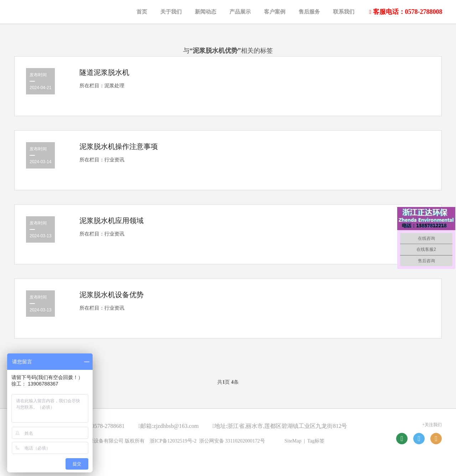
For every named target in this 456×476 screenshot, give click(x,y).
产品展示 (240, 12)
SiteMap (293, 441)
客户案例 (275, 12)
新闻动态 (206, 12)
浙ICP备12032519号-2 (173, 441)
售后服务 (309, 12)
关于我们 (171, 12)
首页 (142, 12)
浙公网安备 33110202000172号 (232, 441)
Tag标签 (316, 441)
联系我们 (344, 12)
